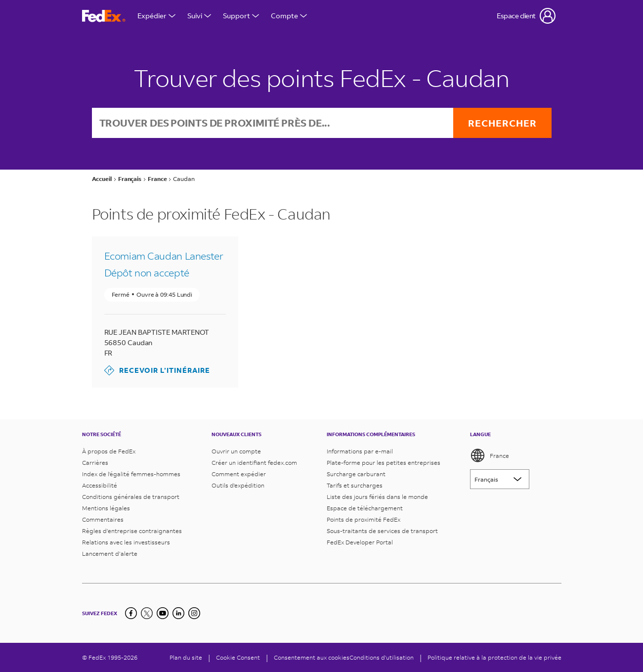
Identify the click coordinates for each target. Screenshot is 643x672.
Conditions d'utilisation (382, 657)
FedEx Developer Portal (360, 542)
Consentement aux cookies (312, 657)
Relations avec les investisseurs (126, 542)
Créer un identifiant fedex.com (254, 463)
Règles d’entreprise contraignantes (132, 531)
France (490, 455)
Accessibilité (100, 485)
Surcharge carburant (356, 474)
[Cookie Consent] (238, 657)
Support (241, 16)
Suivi (199, 16)
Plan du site (186, 657)
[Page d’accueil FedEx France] (104, 16)
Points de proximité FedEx (364, 519)
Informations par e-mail (360, 451)
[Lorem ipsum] (500, 479)
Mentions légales (106, 508)
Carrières (95, 463)
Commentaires (103, 519)
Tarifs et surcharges (355, 485)
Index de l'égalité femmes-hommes (131, 474)
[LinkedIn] (178, 613)
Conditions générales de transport (131, 497)
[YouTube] (163, 613)
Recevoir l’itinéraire (157, 370)
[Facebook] (131, 613)
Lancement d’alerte (110, 554)
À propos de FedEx (109, 451)
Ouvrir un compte (236, 451)
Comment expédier (239, 474)
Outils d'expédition (238, 485)
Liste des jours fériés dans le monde (377, 497)
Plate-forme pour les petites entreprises (384, 463)
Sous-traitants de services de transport (382, 531)
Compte (289, 16)
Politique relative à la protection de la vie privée (494, 657)
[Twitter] (147, 613)
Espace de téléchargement (365, 508)
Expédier (156, 16)
